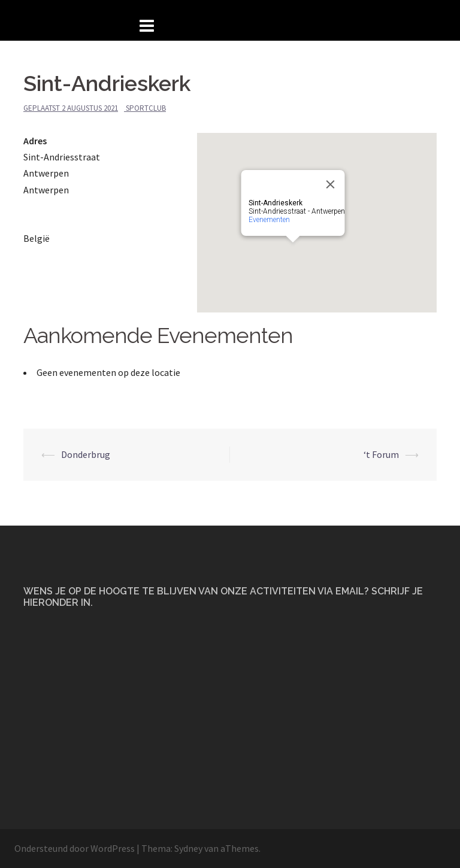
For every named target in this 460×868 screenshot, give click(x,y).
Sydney (188, 848)
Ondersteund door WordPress (75, 848)
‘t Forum (381, 454)
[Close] (331, 184)
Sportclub (146, 108)
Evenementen (269, 220)
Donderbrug (86, 454)
